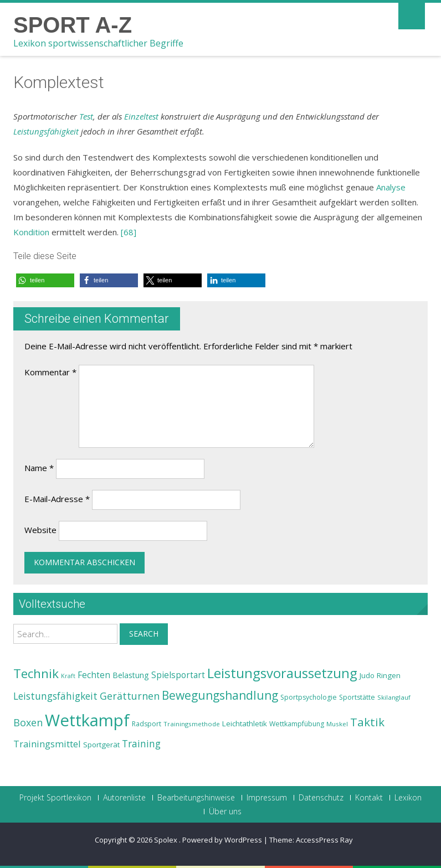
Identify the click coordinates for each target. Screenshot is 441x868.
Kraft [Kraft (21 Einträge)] (68, 676)
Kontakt (369, 798)
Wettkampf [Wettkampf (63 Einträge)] (87, 720)
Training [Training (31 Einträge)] (141, 743)
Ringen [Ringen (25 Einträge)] (389, 675)
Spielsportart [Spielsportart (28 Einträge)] (178, 675)
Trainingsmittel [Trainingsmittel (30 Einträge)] (47, 744)
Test (86, 116)
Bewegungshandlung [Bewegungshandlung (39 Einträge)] (220, 695)
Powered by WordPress (222, 840)
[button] (45, 280)
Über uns (225, 812)
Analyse (391, 187)
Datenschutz (321, 798)
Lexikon (408, 798)
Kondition (31, 232)
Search (144, 634)
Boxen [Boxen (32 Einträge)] (28, 722)
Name (39, 468)
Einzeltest (141, 116)
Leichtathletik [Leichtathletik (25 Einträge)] (245, 724)
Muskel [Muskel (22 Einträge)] (337, 724)
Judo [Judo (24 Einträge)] (367, 675)
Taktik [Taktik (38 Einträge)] (367, 722)
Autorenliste (124, 798)
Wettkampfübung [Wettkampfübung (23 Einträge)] (297, 724)
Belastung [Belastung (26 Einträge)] (131, 675)
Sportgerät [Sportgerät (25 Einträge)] (101, 745)
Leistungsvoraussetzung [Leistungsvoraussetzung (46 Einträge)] (282, 673)
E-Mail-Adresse (57, 499)
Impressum (267, 798)
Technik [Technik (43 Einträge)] (36, 673)
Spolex (166, 840)
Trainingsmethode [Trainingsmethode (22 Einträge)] (192, 724)
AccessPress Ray (324, 840)
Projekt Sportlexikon (55, 798)
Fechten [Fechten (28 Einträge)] (94, 675)
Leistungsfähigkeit (46, 131)
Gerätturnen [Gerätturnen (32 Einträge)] (130, 696)
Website (40, 530)
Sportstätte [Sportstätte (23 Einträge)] (357, 697)
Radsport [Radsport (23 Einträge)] (147, 724)
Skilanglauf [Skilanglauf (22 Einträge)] (394, 697)
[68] (129, 232)
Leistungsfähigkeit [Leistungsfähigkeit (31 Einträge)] (55, 696)
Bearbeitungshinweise (196, 798)
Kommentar (50, 372)
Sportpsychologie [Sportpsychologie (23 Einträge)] (309, 697)
